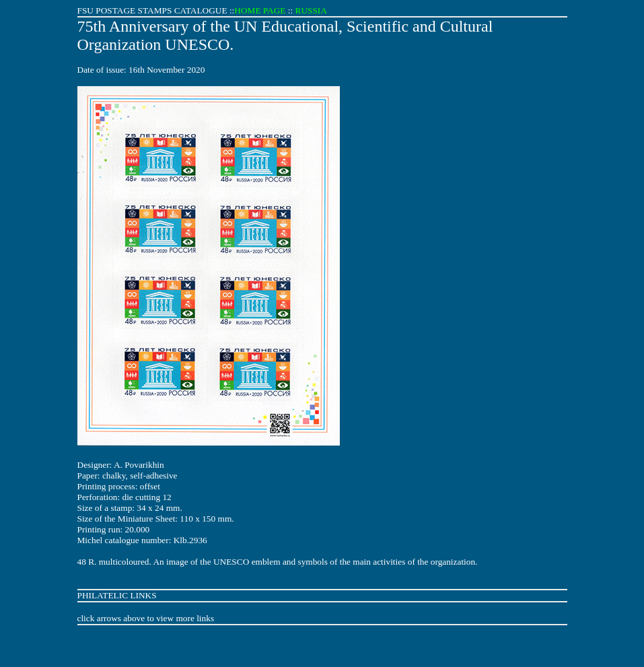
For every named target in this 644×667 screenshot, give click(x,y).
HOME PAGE (260, 10)
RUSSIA (311, 10)
